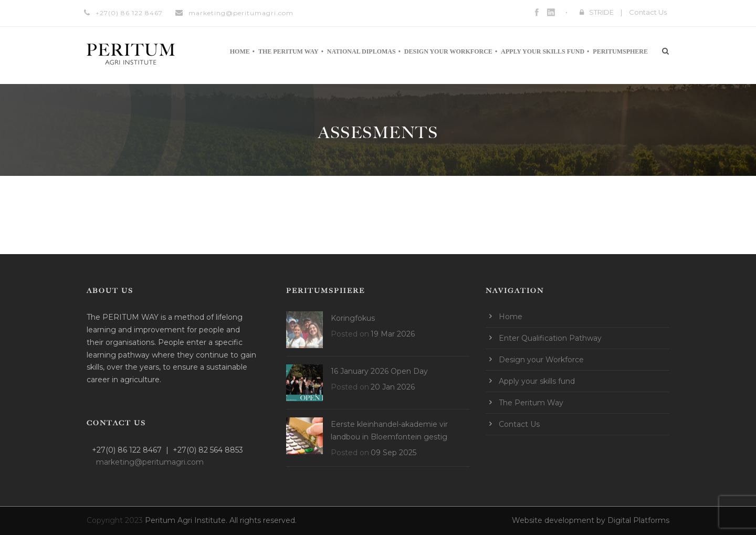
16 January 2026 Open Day (379, 371)
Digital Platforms (638, 520)
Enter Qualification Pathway (550, 338)
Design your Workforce (448, 51)
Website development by (560, 520)
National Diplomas (361, 51)
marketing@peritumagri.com (241, 13)
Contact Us (648, 12)
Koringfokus (353, 318)
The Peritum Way (288, 51)
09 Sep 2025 (393, 453)
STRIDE (601, 12)
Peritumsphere (620, 51)
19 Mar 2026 (393, 334)
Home (240, 51)
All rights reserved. (263, 520)
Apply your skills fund (543, 51)
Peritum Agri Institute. (187, 520)
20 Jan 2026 (393, 387)
